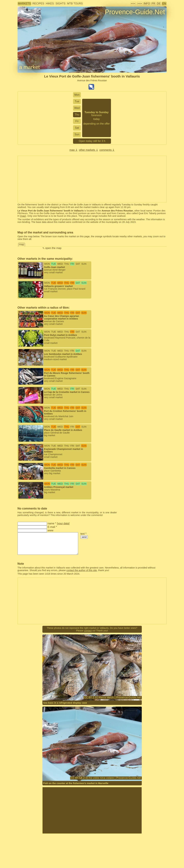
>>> (140, 4)
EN (164, 4)
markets (24, 4)
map (23, 216)
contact (88, 631)
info (147, 4)
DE (159, 4)
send (84, 537)
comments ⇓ (107, 150)
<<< (133, 4)
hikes (50, 4)
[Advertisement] (92, 810)
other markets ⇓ (89, 150)
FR (153, 4)
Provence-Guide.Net (135, 12)
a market (29, 67)
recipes (38, 4)
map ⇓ (74, 150)
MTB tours (75, 4)
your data (63, 523)
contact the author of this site (82, 570)
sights (60, 4)
